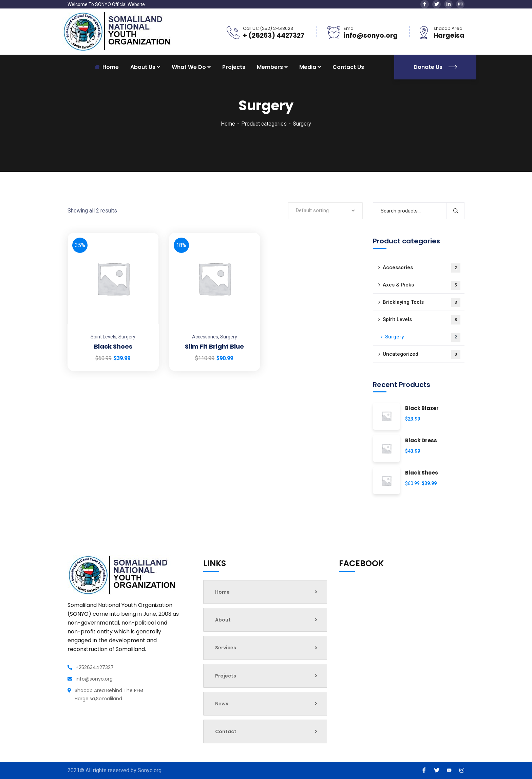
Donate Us (435, 67)
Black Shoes (113, 346)
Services (266, 648)
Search (455, 211)
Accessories (205, 337)
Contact (266, 731)
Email (350, 28)
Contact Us (348, 67)
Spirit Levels (103, 337)
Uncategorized (422, 355)
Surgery (127, 337)
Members (270, 67)
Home (228, 124)
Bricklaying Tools (422, 303)
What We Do (189, 67)
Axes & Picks (422, 285)
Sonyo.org (150, 770)
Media (308, 67)
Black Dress (421, 441)
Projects (234, 67)
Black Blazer (422, 409)
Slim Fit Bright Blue (214, 346)
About (266, 620)
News (266, 704)
